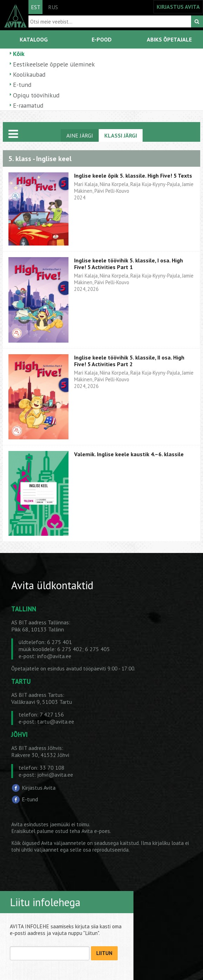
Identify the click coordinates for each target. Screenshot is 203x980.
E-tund (22, 85)
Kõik (19, 54)
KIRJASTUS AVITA (178, 7)
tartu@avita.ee (56, 721)
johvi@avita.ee (55, 775)
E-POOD (102, 39)
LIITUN (104, 953)
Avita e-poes (96, 831)
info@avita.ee (54, 656)
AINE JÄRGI (80, 135)
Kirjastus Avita (39, 788)
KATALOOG (34, 39)
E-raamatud (28, 105)
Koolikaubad (29, 74)
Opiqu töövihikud (36, 95)
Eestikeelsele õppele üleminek (54, 64)
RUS (53, 7)
